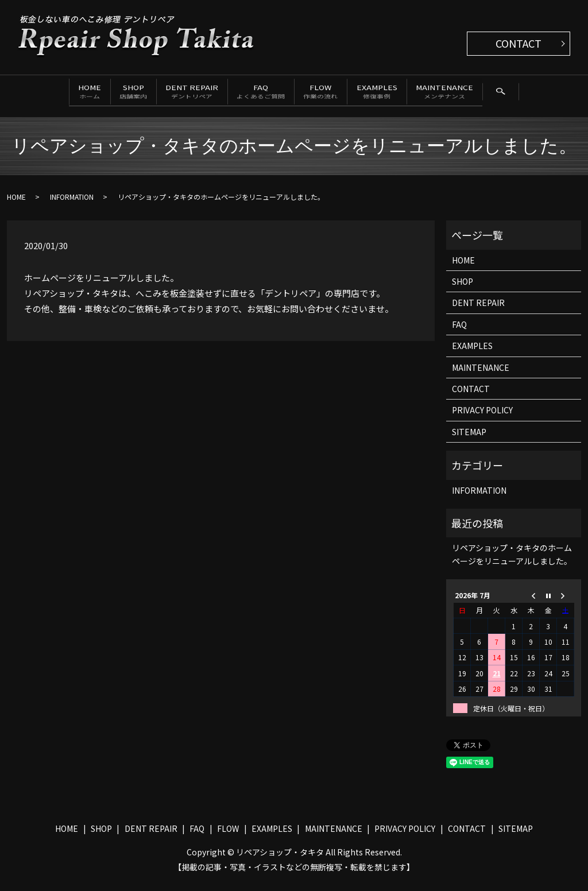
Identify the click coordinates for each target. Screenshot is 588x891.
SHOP (99, 92)
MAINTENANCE (502, 92)
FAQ (264, 92)
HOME (37, 92)
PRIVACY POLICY (482, 419)
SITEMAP (469, 440)
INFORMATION (72, 205)
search (34, 117)
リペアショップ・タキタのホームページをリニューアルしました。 (512, 563)
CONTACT (519, 43)
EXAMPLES (417, 92)
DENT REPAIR (176, 92)
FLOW (342, 92)
